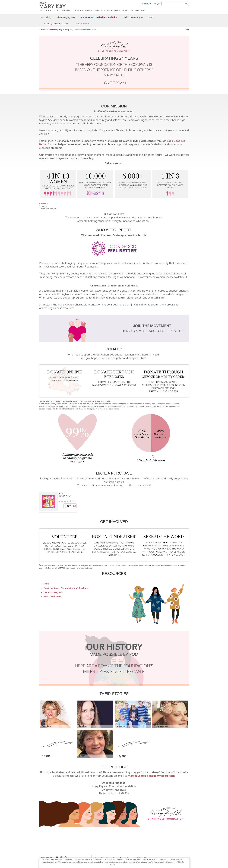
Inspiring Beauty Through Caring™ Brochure (66, 588)
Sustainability (45, 17)
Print (187, 30)
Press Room (128, 11)
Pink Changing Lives (66, 17)
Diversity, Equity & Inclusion (57, 24)
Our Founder (46, 11)
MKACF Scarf (64, 496)
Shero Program (82, 24)
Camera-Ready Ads (53, 592)
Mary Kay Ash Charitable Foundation (99, 17)
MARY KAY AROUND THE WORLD (107, 11)
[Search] (175, 4)
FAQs (46, 584)
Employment (141, 11)
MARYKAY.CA (146, 3)
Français (157, 3)
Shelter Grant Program (133, 17)
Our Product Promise (82, 11)
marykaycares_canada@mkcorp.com (96, 565)
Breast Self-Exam (52, 597)
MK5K (152, 17)
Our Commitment (62, 11)
